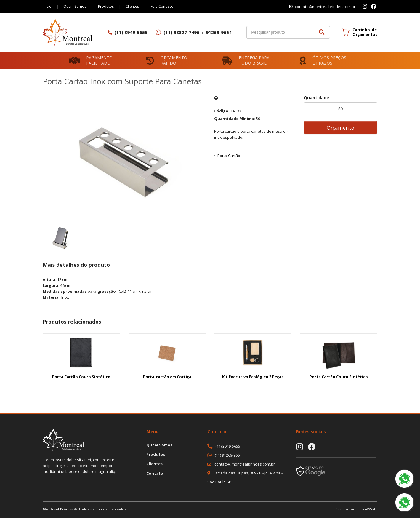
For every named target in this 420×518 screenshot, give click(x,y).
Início (47, 6)
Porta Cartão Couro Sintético (81, 377)
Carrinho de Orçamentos (365, 32)
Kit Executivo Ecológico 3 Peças (253, 377)
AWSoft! (371, 509)
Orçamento (340, 128)
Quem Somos (75, 6)
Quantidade (316, 98)
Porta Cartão (229, 156)
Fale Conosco (162, 6)
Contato (155, 473)
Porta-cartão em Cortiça (167, 377)
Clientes (132, 6)
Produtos (106, 6)
